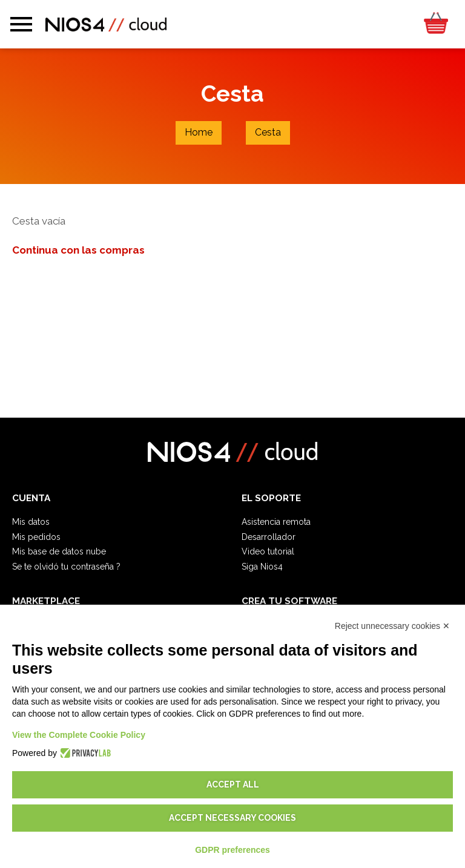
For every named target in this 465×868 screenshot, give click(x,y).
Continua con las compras (78, 250)
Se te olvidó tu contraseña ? (66, 567)
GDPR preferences (232, 850)
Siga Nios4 (262, 567)
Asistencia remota (276, 522)
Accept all (233, 784)
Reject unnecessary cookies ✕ (392, 626)
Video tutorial (268, 551)
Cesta (268, 132)
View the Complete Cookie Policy (79, 735)
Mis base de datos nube (59, 551)
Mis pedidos (36, 537)
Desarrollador (269, 537)
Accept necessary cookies (232, 818)
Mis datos (31, 522)
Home (199, 132)
